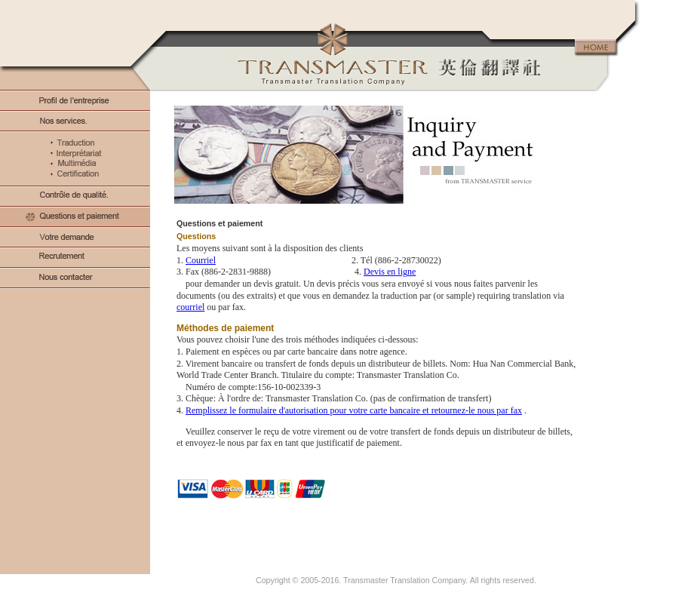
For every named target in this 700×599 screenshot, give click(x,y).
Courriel (201, 260)
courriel (190, 307)
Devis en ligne (390, 272)
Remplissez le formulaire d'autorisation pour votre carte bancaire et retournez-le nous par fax (354, 410)
